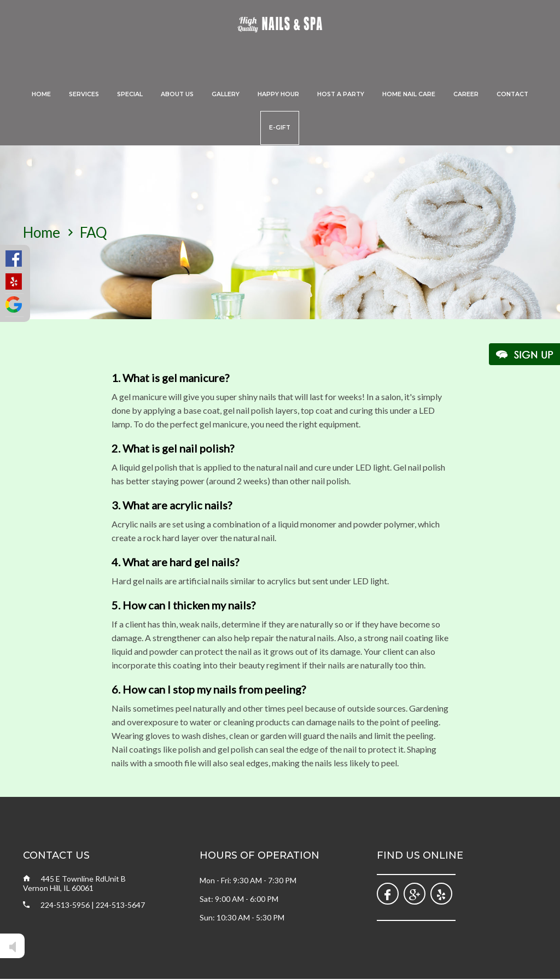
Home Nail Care (409, 94)
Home (41, 94)
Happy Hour (278, 94)
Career (466, 94)
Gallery (226, 94)
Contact (512, 94)
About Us (177, 94)
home (42, 232)
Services (84, 94)
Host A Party (341, 94)
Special (130, 94)
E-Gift (280, 128)
